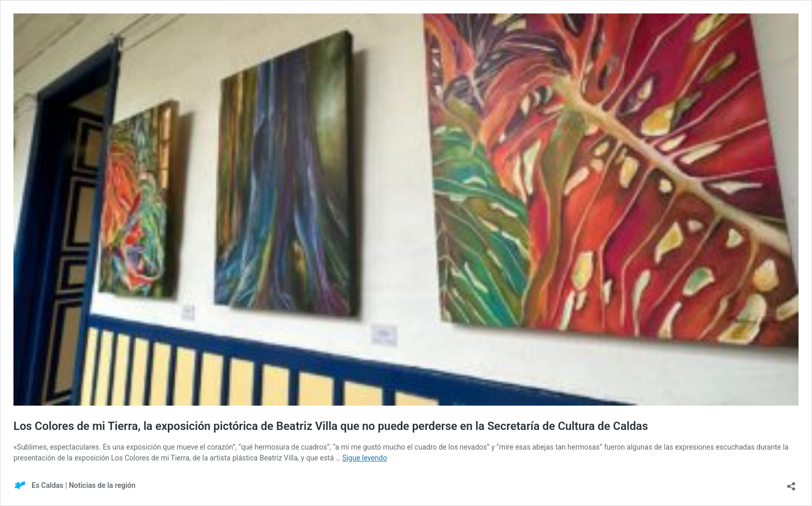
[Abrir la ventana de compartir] (791, 483)
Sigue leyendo (365, 458)
